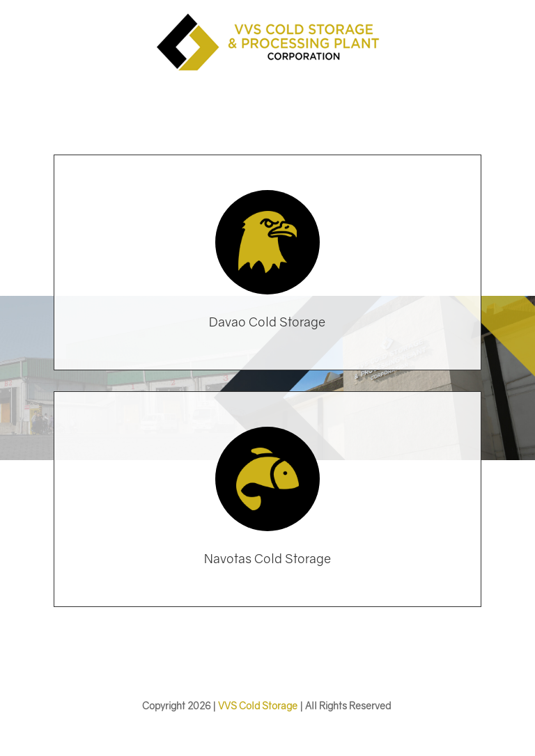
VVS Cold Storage (258, 706)
